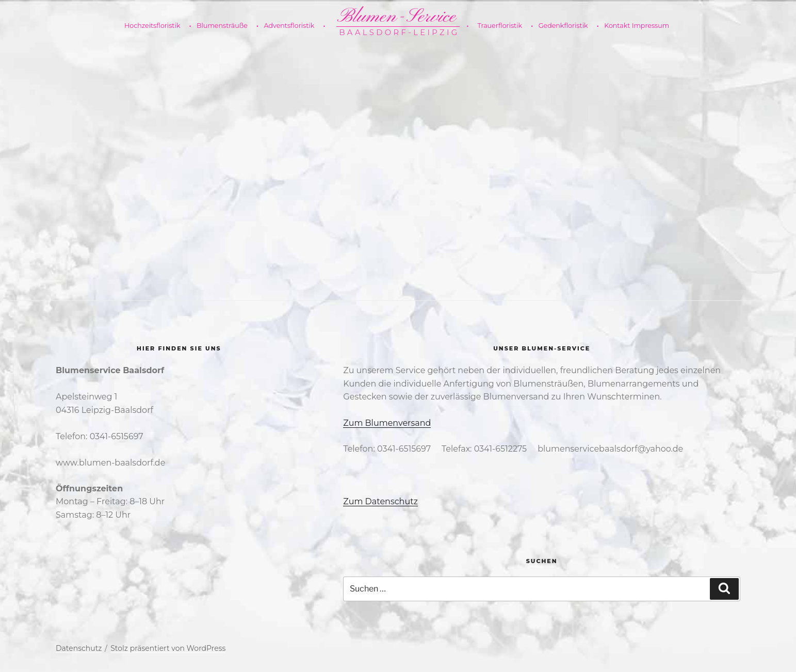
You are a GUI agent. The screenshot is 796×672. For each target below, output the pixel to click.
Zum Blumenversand (387, 423)
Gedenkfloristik (567, 26)
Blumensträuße (226, 26)
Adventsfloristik (293, 26)
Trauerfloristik (500, 26)
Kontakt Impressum (637, 26)
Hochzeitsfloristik (156, 26)
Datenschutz (79, 648)
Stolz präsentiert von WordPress (168, 648)
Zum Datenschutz (380, 501)
